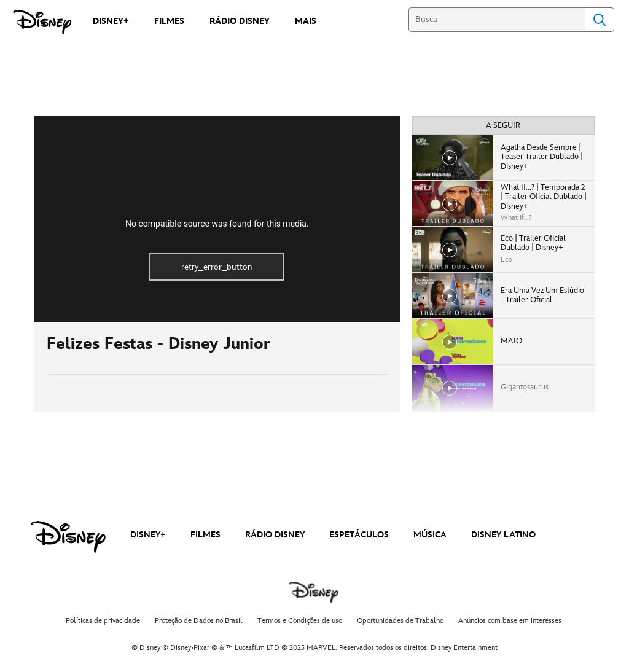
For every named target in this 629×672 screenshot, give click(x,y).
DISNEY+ (148, 535)
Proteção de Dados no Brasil (199, 621)
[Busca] (497, 20)
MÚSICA (430, 535)
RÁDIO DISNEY (275, 535)
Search (600, 20)
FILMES (205, 535)
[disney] (68, 537)
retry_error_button (217, 267)
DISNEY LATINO (503, 535)
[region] (217, 219)
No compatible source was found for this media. (217, 224)
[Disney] (42, 22)
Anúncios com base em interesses (510, 621)
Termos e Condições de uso (300, 621)
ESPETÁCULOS (359, 535)
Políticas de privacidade (103, 621)
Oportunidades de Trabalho (400, 621)
